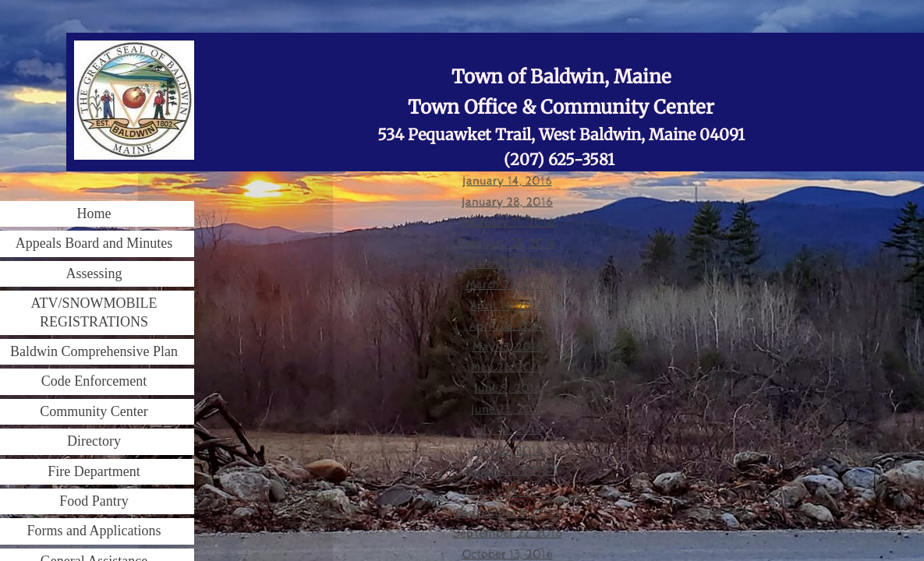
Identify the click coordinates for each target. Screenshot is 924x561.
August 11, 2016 (508, 471)
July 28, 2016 (507, 451)
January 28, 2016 (507, 202)
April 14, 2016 (507, 306)
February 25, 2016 (507, 243)
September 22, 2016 (508, 533)
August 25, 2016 (508, 492)
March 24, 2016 (508, 285)
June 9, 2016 (508, 388)
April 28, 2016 (507, 326)
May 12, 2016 (508, 347)
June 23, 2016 (507, 409)
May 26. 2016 (507, 367)
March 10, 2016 (508, 264)
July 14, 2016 (507, 430)
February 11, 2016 (507, 222)
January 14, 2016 (507, 181)
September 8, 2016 (507, 513)
